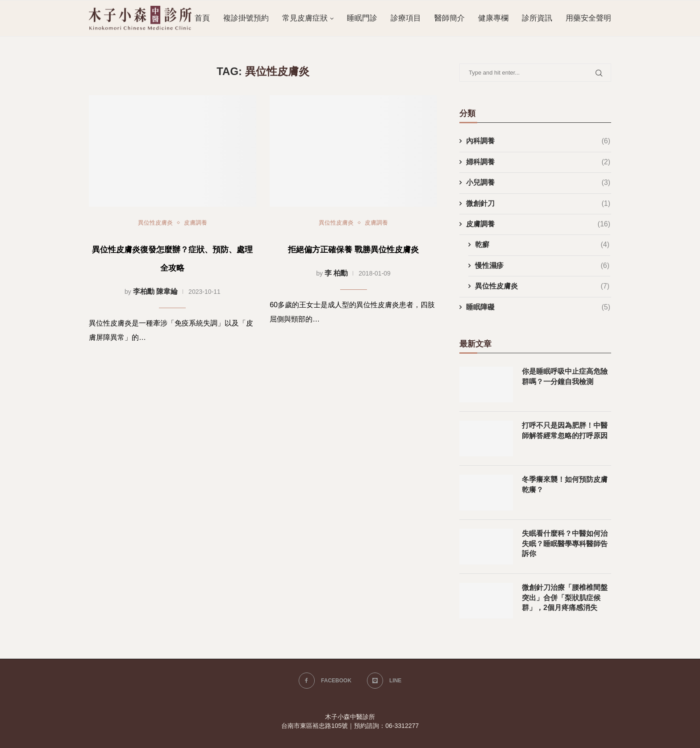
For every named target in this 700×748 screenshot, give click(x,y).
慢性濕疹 (542, 266)
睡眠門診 (362, 18)
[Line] (384, 681)
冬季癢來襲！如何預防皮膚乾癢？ (565, 484)
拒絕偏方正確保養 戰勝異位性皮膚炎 (353, 250)
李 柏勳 (336, 273)
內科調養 (538, 141)
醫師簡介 (450, 18)
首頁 (202, 18)
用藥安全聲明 (588, 18)
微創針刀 (538, 204)
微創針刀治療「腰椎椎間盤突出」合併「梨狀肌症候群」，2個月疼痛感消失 (565, 598)
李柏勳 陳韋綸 (155, 291)
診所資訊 (537, 18)
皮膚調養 (196, 223)
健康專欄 (493, 18)
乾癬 (542, 245)
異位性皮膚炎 (155, 223)
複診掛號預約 (246, 18)
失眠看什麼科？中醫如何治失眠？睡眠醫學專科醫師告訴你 (565, 543)
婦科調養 (538, 162)
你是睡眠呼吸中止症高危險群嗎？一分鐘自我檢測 (565, 376)
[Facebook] (325, 681)
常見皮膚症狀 (305, 18)
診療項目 (406, 18)
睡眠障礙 (538, 307)
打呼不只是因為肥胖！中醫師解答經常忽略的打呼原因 (565, 430)
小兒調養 (538, 183)
